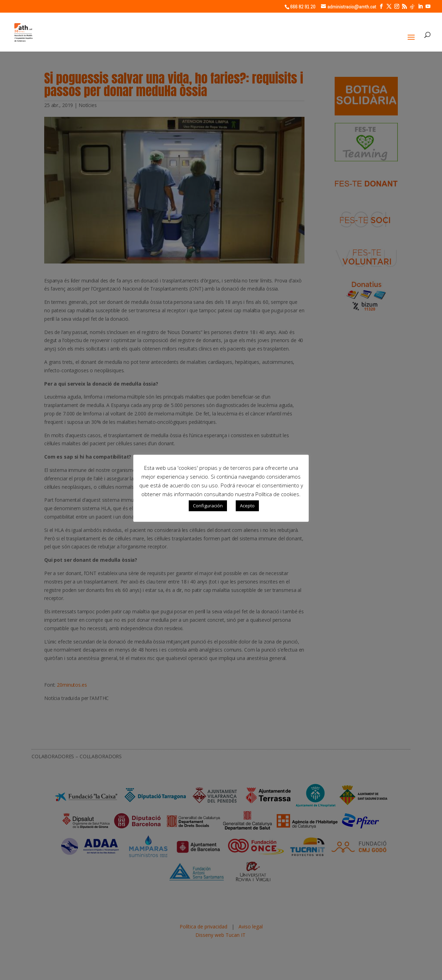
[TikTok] (412, 7)
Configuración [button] (208, 506)
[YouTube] (428, 6)
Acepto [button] (247, 506)
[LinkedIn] (420, 6)
